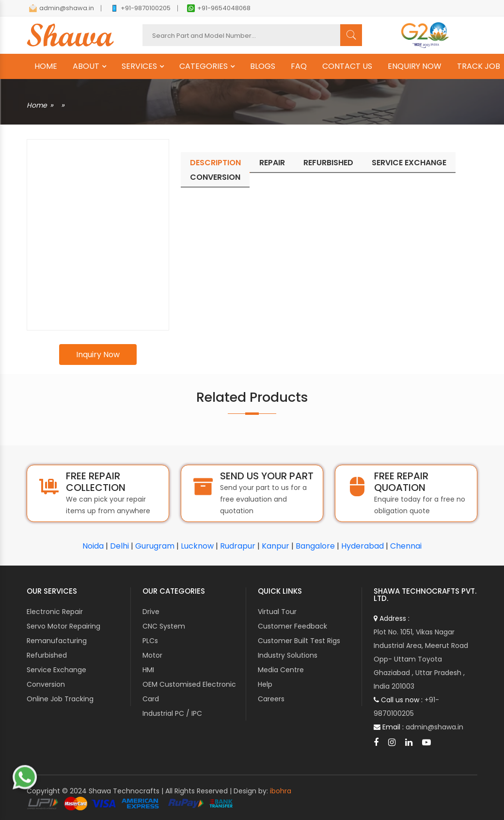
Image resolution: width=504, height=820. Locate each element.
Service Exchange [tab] (409, 163)
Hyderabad (362, 546)
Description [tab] (215, 163)
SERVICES (139, 66)
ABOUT (86, 66)
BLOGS (263, 66)
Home (37, 105)
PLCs (150, 641)
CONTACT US (347, 66)
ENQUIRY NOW (415, 66)
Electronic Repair (55, 612)
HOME (46, 66)
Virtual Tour (277, 612)
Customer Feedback (292, 626)
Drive (151, 612)
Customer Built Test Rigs (299, 641)
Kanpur (276, 546)
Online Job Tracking (60, 699)
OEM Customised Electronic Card (189, 692)
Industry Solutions (288, 655)
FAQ (299, 66)
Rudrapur (238, 546)
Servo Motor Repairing (63, 626)
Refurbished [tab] (328, 163)
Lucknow (197, 546)
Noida (93, 546)
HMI (148, 670)
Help (265, 684)
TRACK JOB (479, 66)
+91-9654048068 (219, 8)
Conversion (46, 684)
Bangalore (315, 546)
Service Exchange (56, 670)
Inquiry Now (98, 355)
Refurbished (47, 655)
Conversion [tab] (215, 177)
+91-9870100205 (141, 8)
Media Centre (281, 670)
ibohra (281, 791)
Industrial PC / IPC (172, 713)
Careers (271, 699)
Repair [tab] (272, 163)
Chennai (406, 546)
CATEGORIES (204, 66)
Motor (152, 655)
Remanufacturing (57, 641)
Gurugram (155, 546)
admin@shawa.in (62, 8)
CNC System (164, 626)
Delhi (119, 546)
